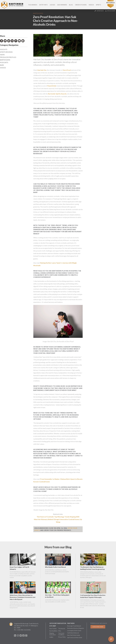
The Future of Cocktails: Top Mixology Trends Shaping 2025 (58, 517)
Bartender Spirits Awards (57, 94)
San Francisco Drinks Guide (75, 638)
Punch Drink (52, 86)
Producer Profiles (8, 57)
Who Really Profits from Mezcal (55, 567)
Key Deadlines (53, 631)
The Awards (33, 5)
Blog (71, 5)
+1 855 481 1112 (22, 630)
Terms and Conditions (61, 634)
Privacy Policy (62, 637)
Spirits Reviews (6, 52)
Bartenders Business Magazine (76, 628)
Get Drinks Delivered (73, 633)
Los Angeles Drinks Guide (74, 631)
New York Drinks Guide (74, 635)
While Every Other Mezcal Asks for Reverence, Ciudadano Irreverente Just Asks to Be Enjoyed (23, 597)
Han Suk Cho (42, 70)
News (2, 55)
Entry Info (43, 5)
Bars (2, 65)
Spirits (98, 5)
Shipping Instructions (53, 634)
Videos (91, 5)
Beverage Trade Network (74, 626)
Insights (4, 49)
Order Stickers (81, 5)
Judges (52, 5)
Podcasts (4, 62)
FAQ (60, 631)
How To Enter (53, 629)
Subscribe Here (98, 627)
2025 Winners (62, 5)
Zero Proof (67, 70)
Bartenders (38, 13)
